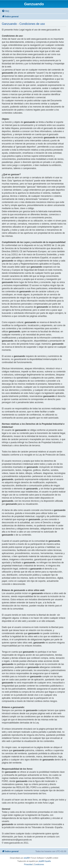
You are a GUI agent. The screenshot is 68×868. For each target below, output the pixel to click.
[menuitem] (5, 11)
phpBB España (45, 861)
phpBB (26, 858)
